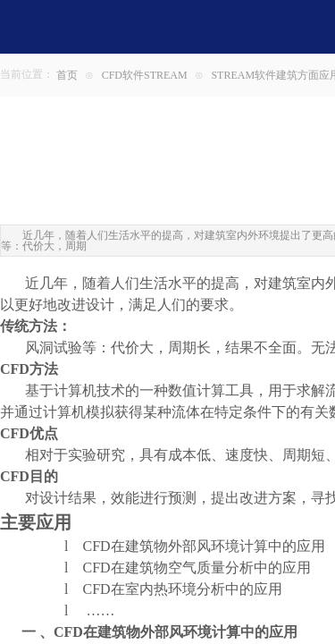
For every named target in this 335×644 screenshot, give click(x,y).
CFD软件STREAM (145, 75)
